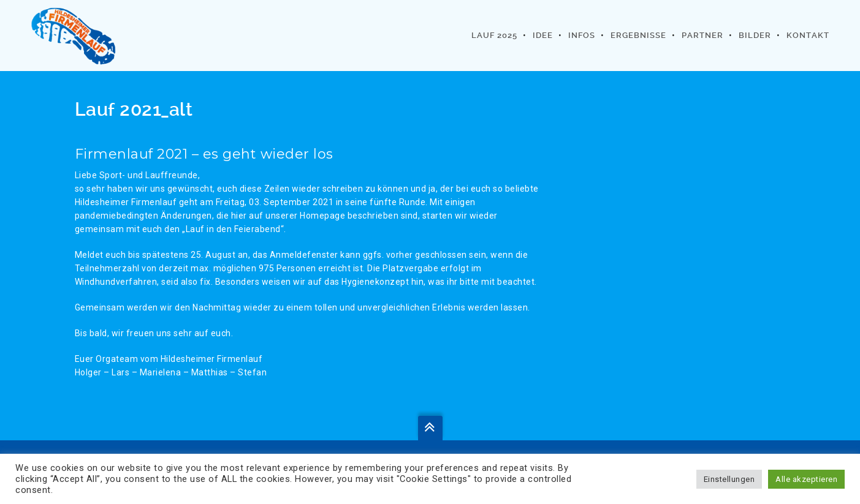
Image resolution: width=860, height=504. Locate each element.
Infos (582, 35)
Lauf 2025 (494, 35)
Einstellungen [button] (729, 479)
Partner (702, 35)
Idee (543, 35)
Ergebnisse (638, 35)
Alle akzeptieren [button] (806, 479)
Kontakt (808, 35)
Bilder (755, 35)
